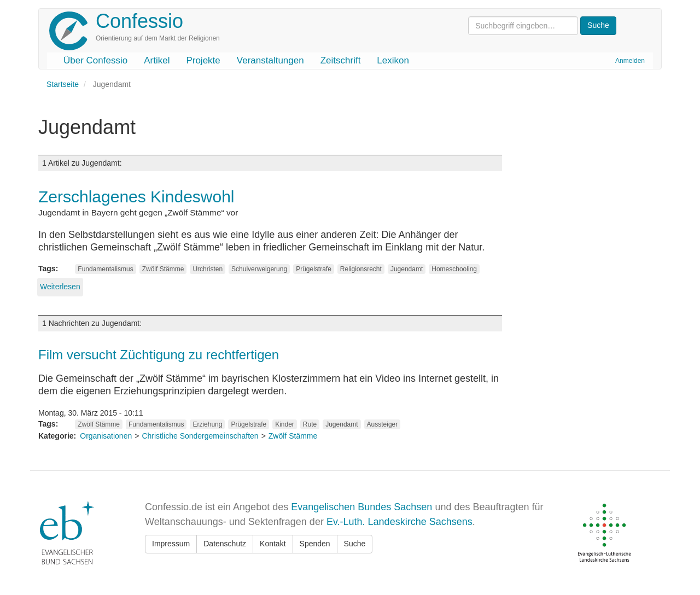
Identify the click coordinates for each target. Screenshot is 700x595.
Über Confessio (95, 60)
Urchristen (208, 269)
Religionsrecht (361, 269)
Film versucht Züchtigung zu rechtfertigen (159, 355)
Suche (355, 544)
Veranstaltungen (270, 60)
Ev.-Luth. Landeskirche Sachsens (399, 522)
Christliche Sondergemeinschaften (200, 436)
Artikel (157, 60)
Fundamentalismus (105, 269)
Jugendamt (407, 269)
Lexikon (393, 60)
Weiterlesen (60, 287)
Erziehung (207, 424)
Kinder (285, 424)
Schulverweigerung (259, 269)
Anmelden (630, 61)
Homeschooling (454, 269)
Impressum (171, 544)
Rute (310, 424)
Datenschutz (225, 544)
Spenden (315, 544)
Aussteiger (383, 424)
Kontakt (273, 544)
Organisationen (106, 436)
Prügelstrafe (314, 269)
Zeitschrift (341, 60)
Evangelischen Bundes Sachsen (361, 507)
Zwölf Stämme (163, 269)
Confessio (139, 21)
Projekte (203, 60)
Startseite (63, 84)
